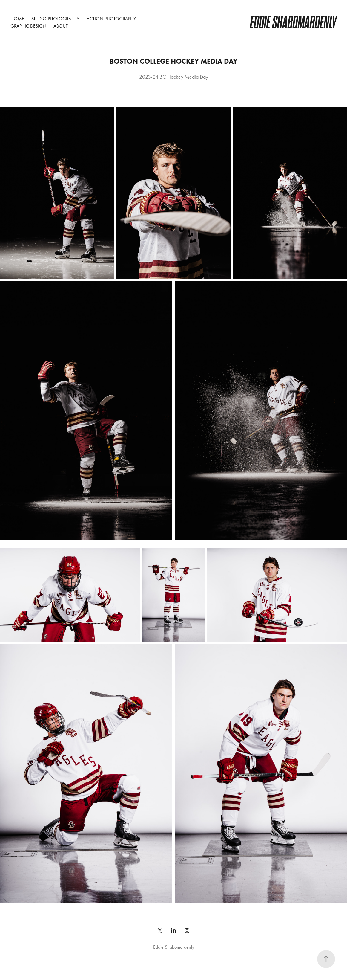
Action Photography (111, 19)
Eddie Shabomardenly (293, 22)
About (61, 26)
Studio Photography (55, 19)
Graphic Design (28, 26)
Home (17, 19)
